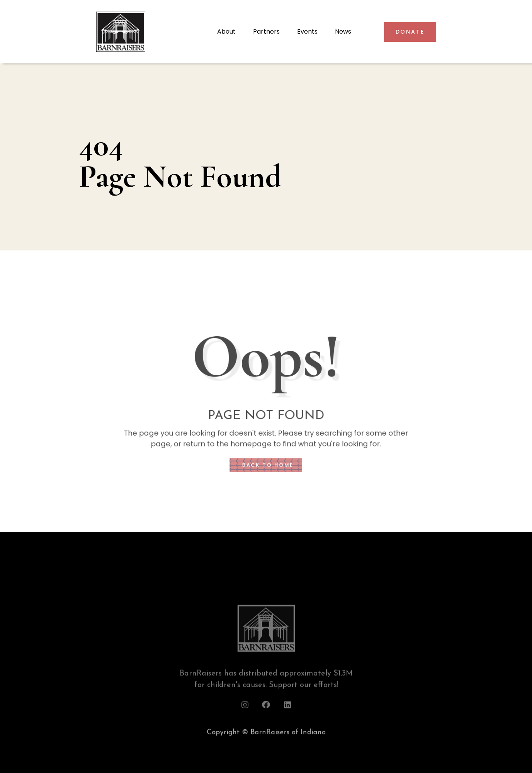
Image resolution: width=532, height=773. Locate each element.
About (226, 31)
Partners (266, 31)
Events (307, 31)
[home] (153, 32)
